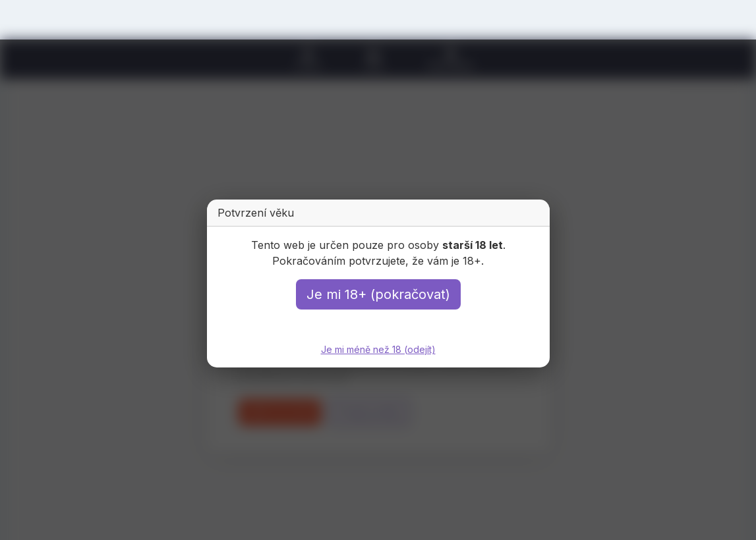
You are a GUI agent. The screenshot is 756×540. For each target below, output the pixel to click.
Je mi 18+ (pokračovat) (378, 294)
